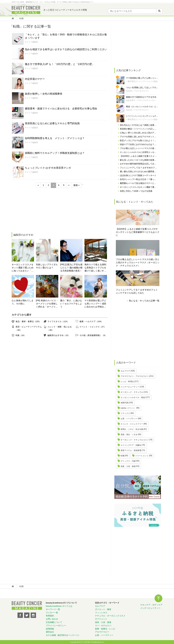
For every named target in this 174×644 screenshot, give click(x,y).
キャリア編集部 (31, 42)
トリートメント (142, 456)
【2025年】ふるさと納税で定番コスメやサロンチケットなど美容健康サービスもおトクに (138, 232)
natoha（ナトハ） (128, 408)
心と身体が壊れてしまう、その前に (23, 302)
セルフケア (125, 371)
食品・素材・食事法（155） (28, 321)
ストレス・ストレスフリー (132, 424)
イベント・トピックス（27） (93, 327)
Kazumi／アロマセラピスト (137, 91)
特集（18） (21, 335)
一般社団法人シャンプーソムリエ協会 (142, 81)
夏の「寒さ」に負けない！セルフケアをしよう (71, 304)
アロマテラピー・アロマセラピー (135, 376)
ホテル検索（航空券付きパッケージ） (63, 635)
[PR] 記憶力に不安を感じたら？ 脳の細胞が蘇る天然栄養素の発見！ (71, 268)
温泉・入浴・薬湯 (128, 466)
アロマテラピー (102, 632)
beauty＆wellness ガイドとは (59, 606)
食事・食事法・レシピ (105, 629)
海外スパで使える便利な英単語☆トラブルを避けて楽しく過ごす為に (95, 268)
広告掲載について (54, 622)
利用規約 (50, 616)
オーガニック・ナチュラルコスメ (135, 440)
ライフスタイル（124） (58, 321)
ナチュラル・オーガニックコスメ (110, 616)
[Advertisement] (35, 211)
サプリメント (101, 619)
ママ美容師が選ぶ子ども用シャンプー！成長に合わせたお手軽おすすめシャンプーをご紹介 (95, 304)
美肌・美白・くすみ (129, 435)
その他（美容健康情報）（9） (93, 335)
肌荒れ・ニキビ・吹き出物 (132, 429)
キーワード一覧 (53, 609)
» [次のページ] (69, 185)
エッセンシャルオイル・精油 (133, 397)
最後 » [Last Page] (77, 185)
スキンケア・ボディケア (151, 605)
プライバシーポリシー (56, 626)
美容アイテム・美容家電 (131, 450)
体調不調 (124, 403)
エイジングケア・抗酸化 (131, 445)
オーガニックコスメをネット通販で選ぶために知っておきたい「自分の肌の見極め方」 (23, 268)
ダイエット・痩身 (103, 609)
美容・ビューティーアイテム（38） (29, 328)
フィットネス (101, 613)
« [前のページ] (38, 185)
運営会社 (50, 632)
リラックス (125, 413)
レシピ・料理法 (127, 382)
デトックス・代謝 (128, 461)
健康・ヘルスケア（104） (91, 321)
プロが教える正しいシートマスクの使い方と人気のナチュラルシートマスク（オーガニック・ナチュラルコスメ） (138, 262)
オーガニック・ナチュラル (132, 392)
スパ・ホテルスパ (103, 626)
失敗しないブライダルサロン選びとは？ (47, 266)
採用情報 (50, 629)
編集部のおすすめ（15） (59, 335)
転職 (123, 456)
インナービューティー (130, 387)
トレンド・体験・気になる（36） (60, 328)
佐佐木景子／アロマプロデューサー (141, 100)
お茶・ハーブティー (129, 419)
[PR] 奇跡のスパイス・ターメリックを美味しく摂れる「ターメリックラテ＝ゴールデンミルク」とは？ (47, 304)
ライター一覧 (52, 613)
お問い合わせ (52, 619)
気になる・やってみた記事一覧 (144, 301)
